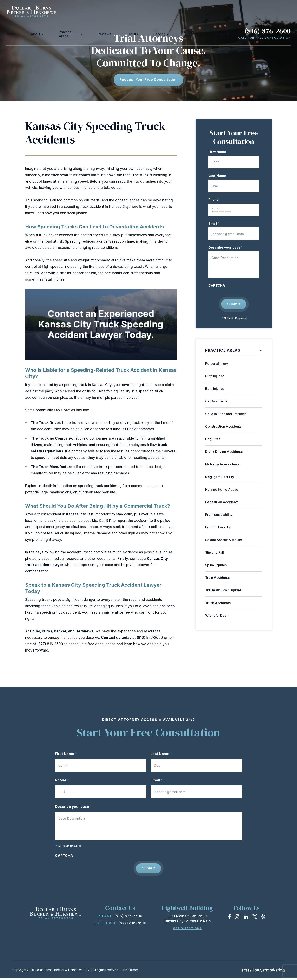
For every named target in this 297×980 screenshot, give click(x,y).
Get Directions (187, 930)
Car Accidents (216, 401)
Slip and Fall (214, 552)
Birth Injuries (215, 376)
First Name (218, 152)
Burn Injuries (215, 389)
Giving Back (198, 11)
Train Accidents (217, 578)
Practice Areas (113, 11)
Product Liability (218, 527)
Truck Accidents (218, 603)
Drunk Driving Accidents (224, 452)
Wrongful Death (217, 615)
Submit (234, 304)
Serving (175, 11)
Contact (219, 11)
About (88, 11)
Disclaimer (131, 971)
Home (74, 11)
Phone (214, 200)
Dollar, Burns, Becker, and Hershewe (62, 631)
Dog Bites (213, 439)
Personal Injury (217, 364)
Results (158, 11)
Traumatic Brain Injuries (223, 590)
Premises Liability (219, 515)
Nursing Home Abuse (222, 489)
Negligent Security (220, 477)
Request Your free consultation (148, 80)
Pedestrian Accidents (222, 502)
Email (214, 224)
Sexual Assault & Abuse (224, 540)
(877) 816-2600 (132, 925)
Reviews (140, 11)
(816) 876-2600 (268, 8)
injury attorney (117, 612)
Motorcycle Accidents (222, 464)
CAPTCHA (217, 285)
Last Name (218, 176)
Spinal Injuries (216, 565)
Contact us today (116, 638)
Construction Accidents (223, 426)
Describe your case (225, 247)
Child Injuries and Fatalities (226, 414)
